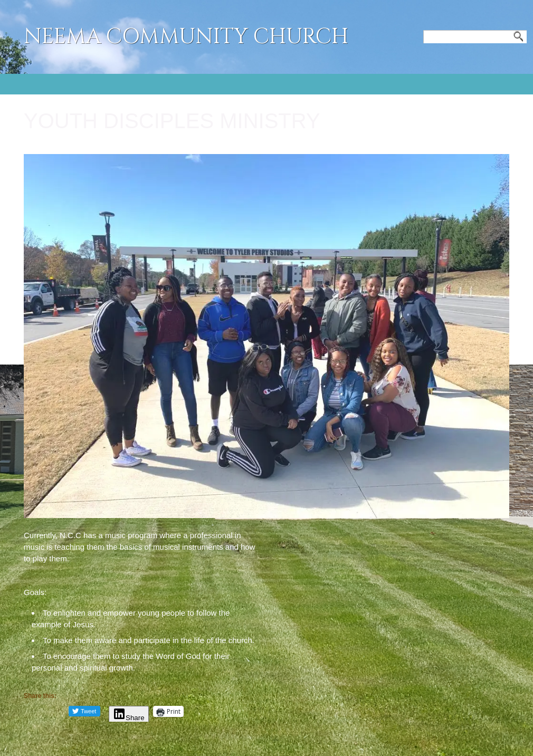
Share (129, 718)
